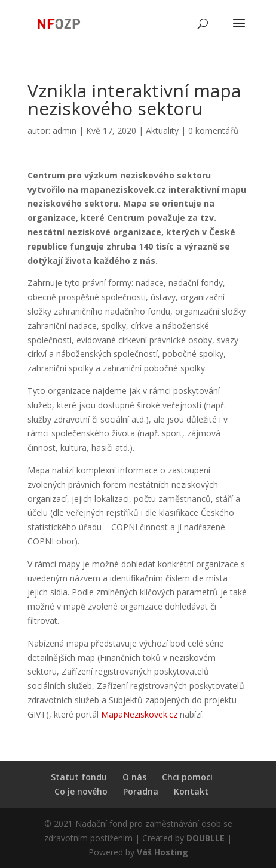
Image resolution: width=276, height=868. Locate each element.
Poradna (141, 791)
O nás (134, 777)
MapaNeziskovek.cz (139, 714)
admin (65, 130)
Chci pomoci (187, 777)
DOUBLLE (207, 838)
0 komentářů (214, 130)
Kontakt (191, 791)
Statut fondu (79, 777)
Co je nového (81, 791)
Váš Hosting (162, 852)
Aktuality (162, 130)
